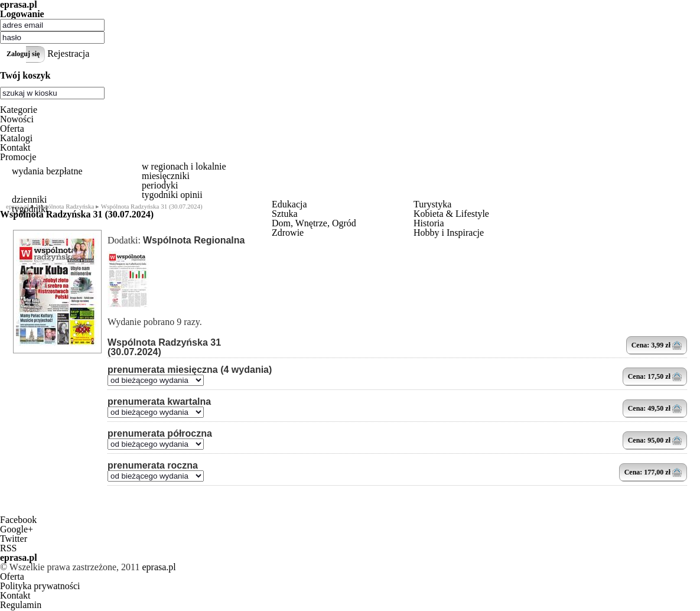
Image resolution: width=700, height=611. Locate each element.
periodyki (160, 185)
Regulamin (21, 605)
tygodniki (30, 209)
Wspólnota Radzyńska (65, 206)
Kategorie (19, 110)
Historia (429, 223)
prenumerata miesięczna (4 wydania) (190, 370)
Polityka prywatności (40, 586)
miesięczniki (166, 176)
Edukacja (289, 204)
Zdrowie (288, 233)
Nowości (17, 119)
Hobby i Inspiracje (449, 233)
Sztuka (285, 214)
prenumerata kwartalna (159, 402)
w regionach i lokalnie (184, 166)
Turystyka (432, 204)
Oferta (12, 129)
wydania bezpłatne (47, 171)
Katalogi (16, 138)
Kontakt (15, 147)
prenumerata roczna (153, 466)
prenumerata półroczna (160, 434)
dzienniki (30, 199)
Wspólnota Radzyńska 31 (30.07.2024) (164, 347)
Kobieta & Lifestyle (451, 214)
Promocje (18, 157)
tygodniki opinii (172, 195)
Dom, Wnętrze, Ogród (314, 223)
